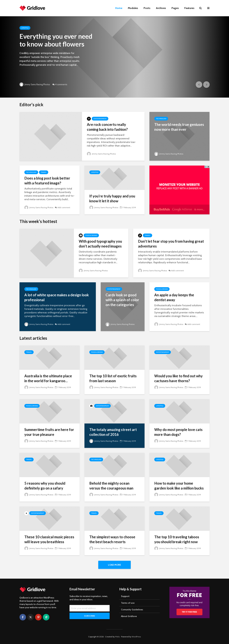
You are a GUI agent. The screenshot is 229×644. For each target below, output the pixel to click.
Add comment (64, 207)
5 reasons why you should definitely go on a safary (45, 486)
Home (119, 8)
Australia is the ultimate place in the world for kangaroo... (48, 378)
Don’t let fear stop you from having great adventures (171, 244)
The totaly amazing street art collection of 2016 (113, 432)
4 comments (61, 84)
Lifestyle (25, 28)
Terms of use (128, 603)
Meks (117, 637)
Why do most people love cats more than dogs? (178, 432)
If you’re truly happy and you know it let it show (112, 198)
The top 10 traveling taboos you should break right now (177, 539)
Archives (161, 8)
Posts (147, 8)
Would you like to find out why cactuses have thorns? (178, 378)
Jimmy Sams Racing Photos (35, 84)
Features (189, 8)
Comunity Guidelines (132, 610)
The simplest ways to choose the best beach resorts (112, 539)
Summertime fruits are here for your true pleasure (49, 432)
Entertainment (100, 119)
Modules (133, 8)
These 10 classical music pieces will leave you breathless (49, 539)
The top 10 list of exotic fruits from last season (113, 378)
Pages (175, 8)
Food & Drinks (91, 235)
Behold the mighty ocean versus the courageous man (111, 486)
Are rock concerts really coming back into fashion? (107, 127)
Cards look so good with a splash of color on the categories (122, 300)
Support (125, 596)
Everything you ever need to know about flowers (56, 40)
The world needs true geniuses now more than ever (179, 127)
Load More (115, 565)
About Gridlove (129, 616)
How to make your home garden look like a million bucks (179, 486)
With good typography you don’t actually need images (100, 244)
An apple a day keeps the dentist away (174, 297)
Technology (161, 119)
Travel (44, 172)
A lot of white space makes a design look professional (57, 297)
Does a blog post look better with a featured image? (47, 181)
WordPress (136, 637)
